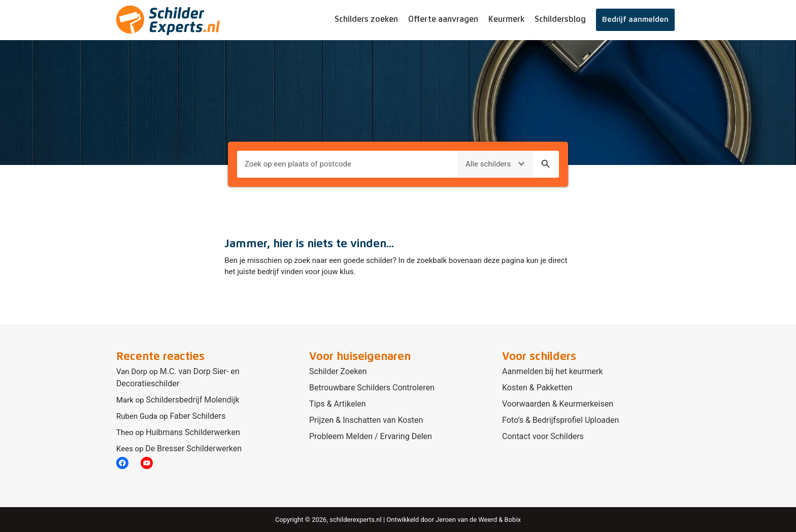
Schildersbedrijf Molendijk (192, 400)
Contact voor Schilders (543, 436)
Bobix (513, 520)
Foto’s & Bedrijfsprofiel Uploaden (560, 420)
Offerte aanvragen (443, 19)
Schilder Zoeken (338, 371)
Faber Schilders (197, 416)
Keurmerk (506, 19)
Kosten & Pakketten (537, 388)
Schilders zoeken (366, 19)
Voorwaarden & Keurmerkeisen (558, 404)
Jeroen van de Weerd (466, 520)
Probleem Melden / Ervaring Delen (371, 436)
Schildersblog (560, 19)
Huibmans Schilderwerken (193, 432)
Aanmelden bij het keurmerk (553, 371)
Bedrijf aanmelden (635, 20)
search (546, 164)
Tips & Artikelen (338, 404)
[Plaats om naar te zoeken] (347, 164)
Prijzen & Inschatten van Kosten (366, 420)
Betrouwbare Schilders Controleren (372, 388)
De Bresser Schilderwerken (193, 448)
